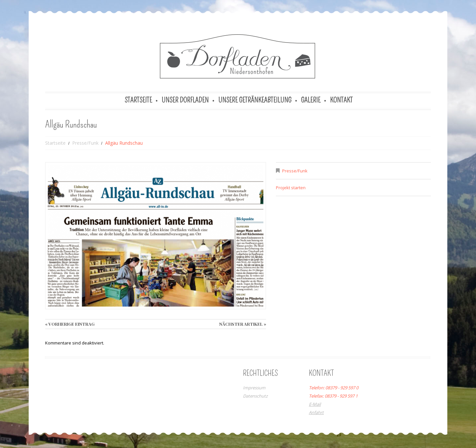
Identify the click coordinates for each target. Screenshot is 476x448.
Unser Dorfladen (185, 100)
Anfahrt (316, 412)
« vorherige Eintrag (70, 324)
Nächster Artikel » (243, 324)
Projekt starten (291, 188)
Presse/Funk (85, 143)
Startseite (138, 100)
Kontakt (341, 100)
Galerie (311, 100)
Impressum (254, 388)
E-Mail (315, 404)
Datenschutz (255, 396)
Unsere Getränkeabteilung (255, 100)
